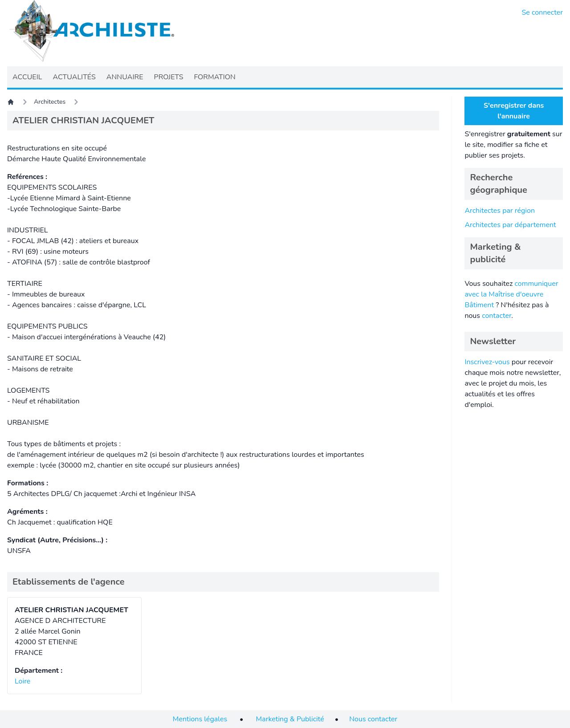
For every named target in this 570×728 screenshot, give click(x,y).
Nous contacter (373, 719)
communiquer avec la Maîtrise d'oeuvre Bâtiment (511, 294)
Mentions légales (200, 719)
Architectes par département (510, 225)
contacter (497, 316)
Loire (22, 681)
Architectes (50, 102)
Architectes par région (500, 211)
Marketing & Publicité (290, 719)
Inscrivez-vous (487, 362)
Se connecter (543, 12)
